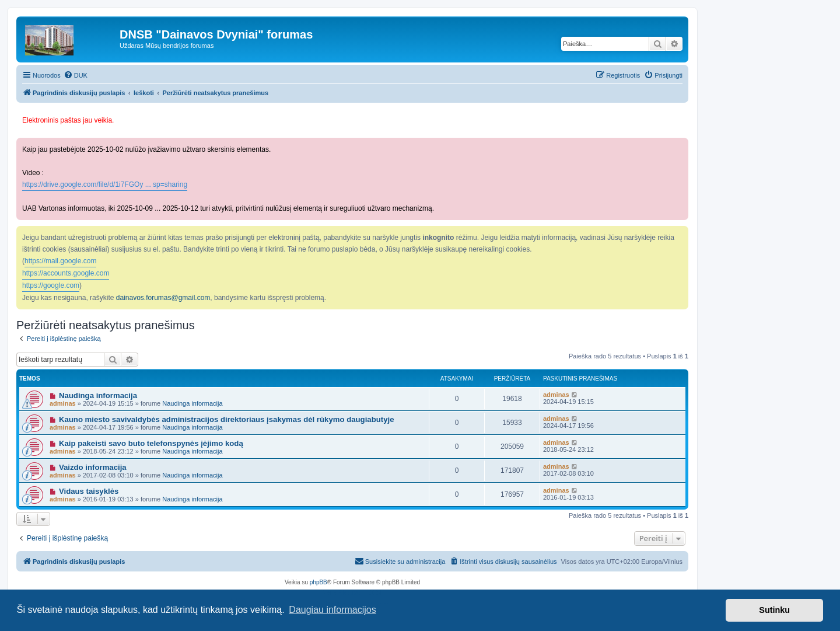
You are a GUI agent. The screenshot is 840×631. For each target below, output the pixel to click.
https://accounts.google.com (66, 273)
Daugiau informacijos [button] (332, 610)
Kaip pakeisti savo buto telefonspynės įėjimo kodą (151, 443)
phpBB (318, 582)
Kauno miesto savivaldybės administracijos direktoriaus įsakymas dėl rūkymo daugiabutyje (227, 419)
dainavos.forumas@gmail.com (163, 298)
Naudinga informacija (98, 395)
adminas (63, 403)
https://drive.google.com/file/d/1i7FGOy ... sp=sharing (105, 184)
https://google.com (51, 285)
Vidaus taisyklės (89, 491)
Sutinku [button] (774, 610)
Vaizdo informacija (93, 467)
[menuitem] (76, 75)
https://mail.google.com (60, 261)
